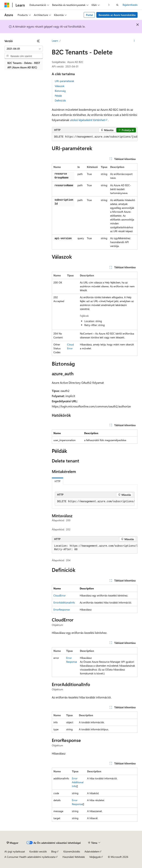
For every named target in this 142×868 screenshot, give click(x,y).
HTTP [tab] (58, 481)
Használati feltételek (74, 857)
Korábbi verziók (38, 851)
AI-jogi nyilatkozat (15, 851)
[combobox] (24, 49)
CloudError (60, 595)
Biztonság (60, 91)
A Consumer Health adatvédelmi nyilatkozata (30, 857)
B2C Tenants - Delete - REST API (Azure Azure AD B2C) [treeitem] (24, 65)
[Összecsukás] (38, 41)
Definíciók (60, 100)
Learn (55, 41)
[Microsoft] (7, 5)
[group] (95, 137)
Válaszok (60, 86)
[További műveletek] (134, 41)
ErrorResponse (62, 609)
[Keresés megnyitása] (117, 5)
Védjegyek (95, 857)
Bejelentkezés (130, 5)
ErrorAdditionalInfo (64, 602)
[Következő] (109, 5)
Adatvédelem (92, 851)
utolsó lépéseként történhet (87, 120)
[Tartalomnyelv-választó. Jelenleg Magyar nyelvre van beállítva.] (12, 843)
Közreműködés (72, 851)
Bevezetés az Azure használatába (117, 15)
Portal (89, 15)
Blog (54, 851)
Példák (58, 96)
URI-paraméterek (64, 81)
